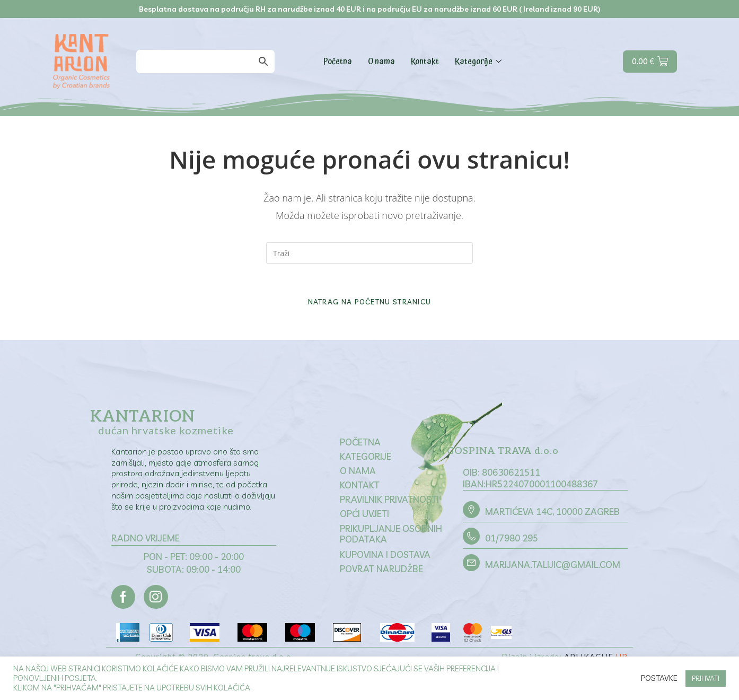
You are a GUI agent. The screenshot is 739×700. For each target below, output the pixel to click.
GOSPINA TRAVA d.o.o (504, 457)
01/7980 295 (512, 544)
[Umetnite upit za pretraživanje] (369, 253)
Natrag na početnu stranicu (370, 307)
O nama (381, 62)
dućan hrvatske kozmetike (166, 435)
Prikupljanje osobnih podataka (391, 540)
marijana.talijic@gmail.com (553, 571)
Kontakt (425, 62)
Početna (338, 62)
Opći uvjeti (364, 519)
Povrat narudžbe (381, 575)
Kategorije (480, 62)
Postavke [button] (659, 678)
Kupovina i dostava (385, 561)
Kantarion (143, 422)
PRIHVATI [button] (706, 678)
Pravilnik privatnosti (389, 505)
